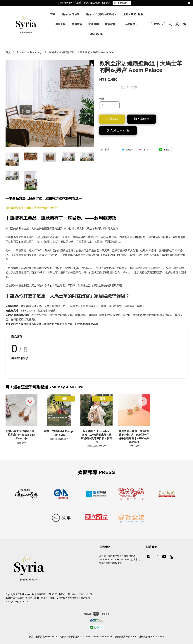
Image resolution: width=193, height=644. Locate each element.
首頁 (53, 14)
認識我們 (131, 24)
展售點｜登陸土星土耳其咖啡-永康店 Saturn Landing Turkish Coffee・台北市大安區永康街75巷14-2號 (120, 560)
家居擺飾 (94, 24)
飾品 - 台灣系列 (70, 14)
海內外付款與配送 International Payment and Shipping (87, 637)
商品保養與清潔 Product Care (44, 637)
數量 (102, 99)
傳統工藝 (60, 24)
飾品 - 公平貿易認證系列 (101, 14)
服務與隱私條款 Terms (126, 637)
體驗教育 (112, 24)
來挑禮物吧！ (122, 3)
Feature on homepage (30, 52)
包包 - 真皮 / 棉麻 (133, 14)
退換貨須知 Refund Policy (151, 637)
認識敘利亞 (97, 34)
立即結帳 (112, 119)
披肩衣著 (77, 24)
